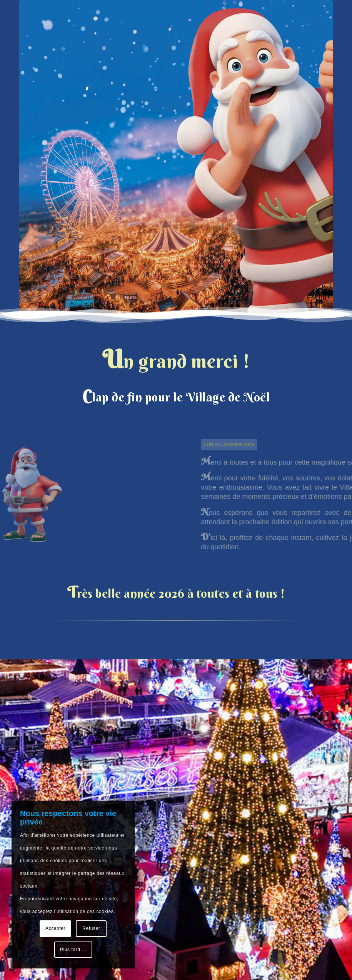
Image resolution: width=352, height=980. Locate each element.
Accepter (55, 928)
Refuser (91, 928)
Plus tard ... (73, 950)
